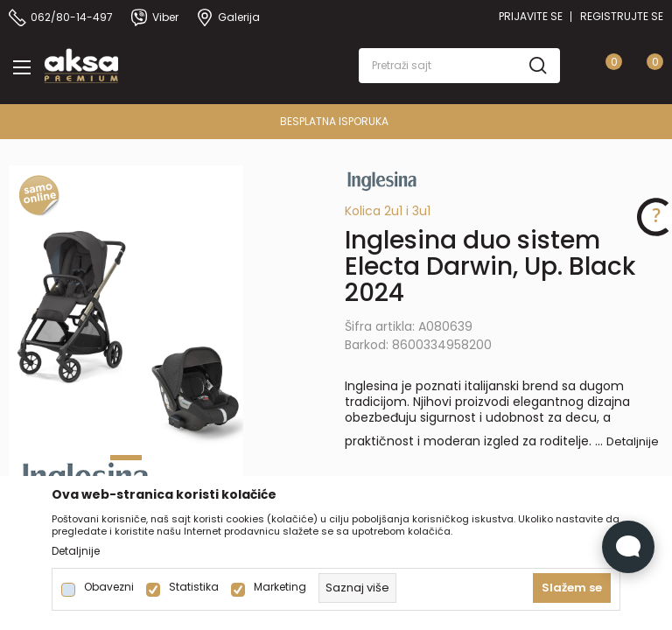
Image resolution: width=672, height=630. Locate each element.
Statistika (194, 587)
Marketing (280, 587)
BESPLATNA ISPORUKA (346, 121)
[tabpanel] (126, 341)
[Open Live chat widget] (628, 547)
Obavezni (109, 587)
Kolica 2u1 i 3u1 (388, 211)
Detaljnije (633, 441)
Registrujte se (622, 16)
